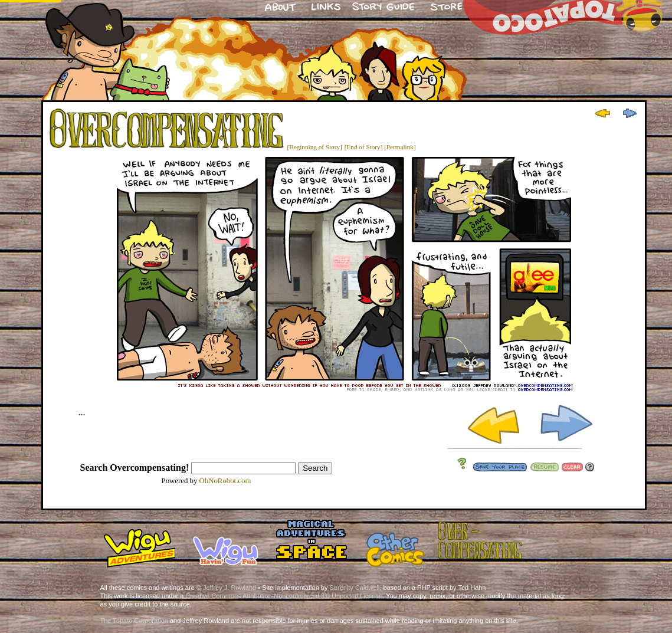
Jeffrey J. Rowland (230, 588)
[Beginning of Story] (315, 147)
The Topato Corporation (134, 621)
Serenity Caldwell (355, 588)
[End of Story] (364, 147)
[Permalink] (400, 147)
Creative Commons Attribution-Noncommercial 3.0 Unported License (284, 596)
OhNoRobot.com (225, 481)
